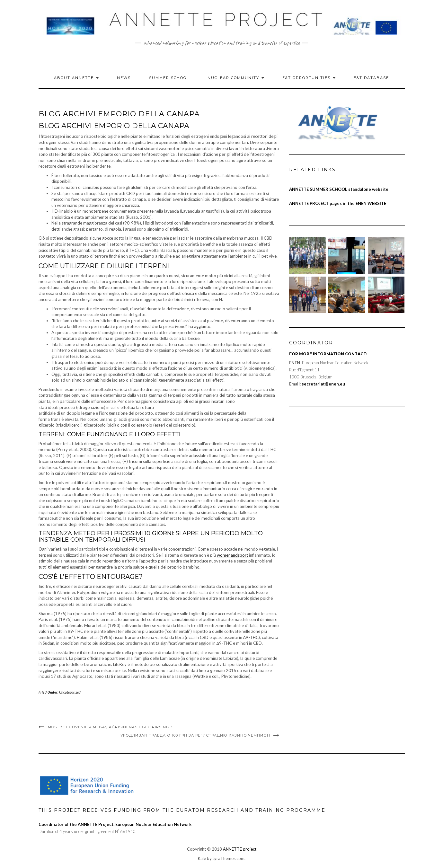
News (124, 78)
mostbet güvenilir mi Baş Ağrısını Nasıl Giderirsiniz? (110, 727)
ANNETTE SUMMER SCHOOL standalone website (339, 189)
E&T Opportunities (309, 78)
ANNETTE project (240, 849)
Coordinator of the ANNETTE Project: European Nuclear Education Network (115, 824)
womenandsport (232, 555)
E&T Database (371, 78)
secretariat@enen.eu (323, 384)
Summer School (169, 78)
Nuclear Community (236, 78)
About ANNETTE (76, 78)
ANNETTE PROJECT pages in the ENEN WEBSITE (338, 203)
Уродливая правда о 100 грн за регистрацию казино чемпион (195, 735)
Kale (202, 858)
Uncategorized (70, 692)
